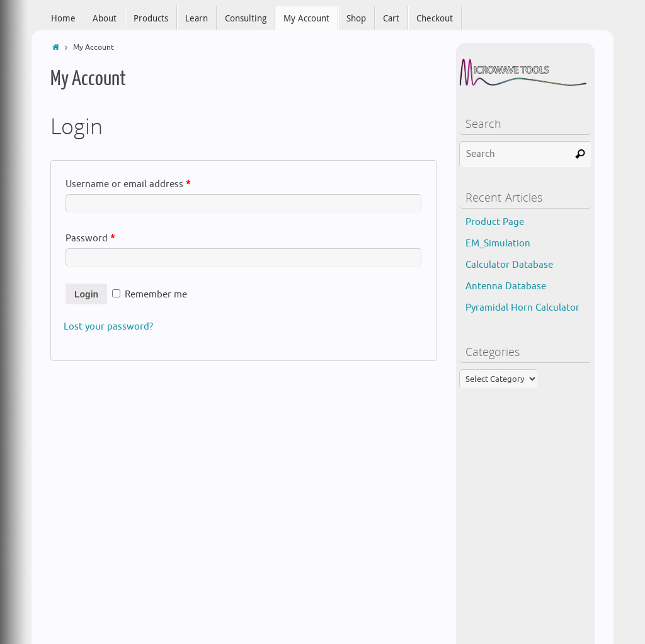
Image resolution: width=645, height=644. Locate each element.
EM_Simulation (498, 244)
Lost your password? (108, 327)
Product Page (495, 222)
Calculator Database (509, 265)
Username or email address (128, 184)
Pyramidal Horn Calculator (522, 308)
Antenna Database (506, 286)
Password (90, 239)
